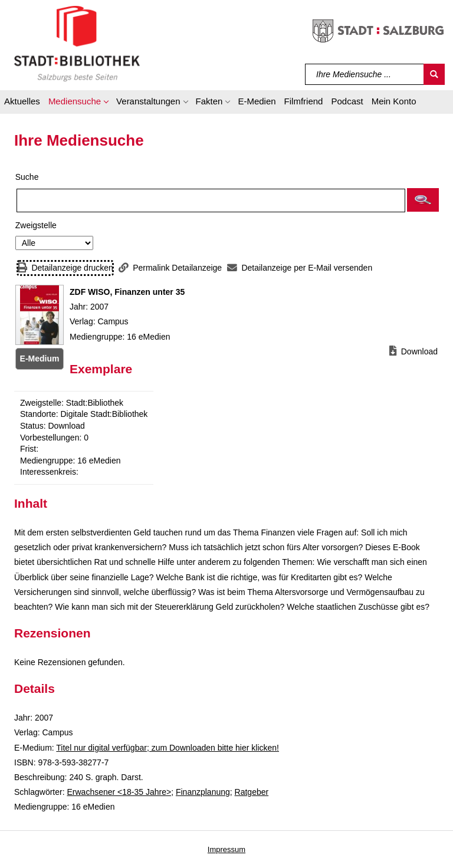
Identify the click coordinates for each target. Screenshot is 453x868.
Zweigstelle (36, 225)
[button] (78, 103)
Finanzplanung (203, 792)
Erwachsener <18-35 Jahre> (119, 792)
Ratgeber (252, 792)
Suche (27, 177)
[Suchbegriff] (365, 74)
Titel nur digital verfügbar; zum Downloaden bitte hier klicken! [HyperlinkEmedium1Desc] (168, 748)
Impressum (226, 849)
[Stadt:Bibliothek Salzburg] (77, 43)
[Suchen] (434, 74)
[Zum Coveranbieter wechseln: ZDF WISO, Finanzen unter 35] (40, 315)
